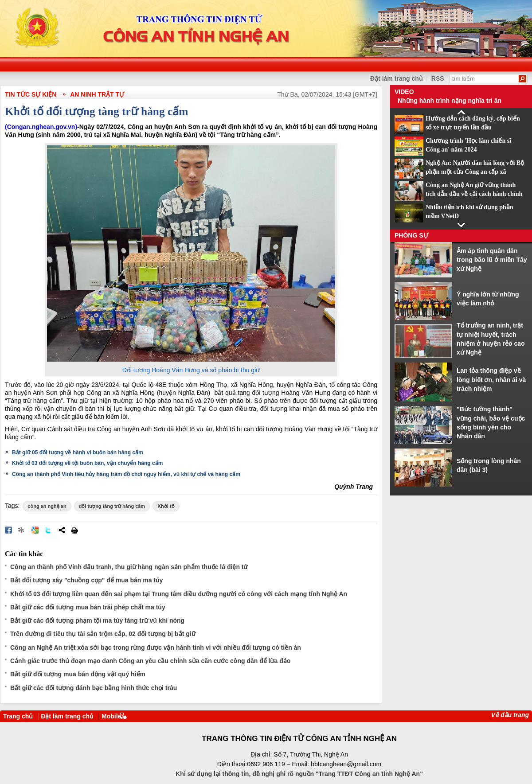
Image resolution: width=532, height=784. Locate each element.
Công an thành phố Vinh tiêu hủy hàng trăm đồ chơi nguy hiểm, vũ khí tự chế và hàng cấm (126, 474)
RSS (438, 78)
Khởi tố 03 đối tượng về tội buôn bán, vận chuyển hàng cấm (87, 463)
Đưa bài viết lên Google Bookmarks (35, 530)
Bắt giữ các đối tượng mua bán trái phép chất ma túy (88, 607)
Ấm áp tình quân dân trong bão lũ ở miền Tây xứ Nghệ (492, 260)
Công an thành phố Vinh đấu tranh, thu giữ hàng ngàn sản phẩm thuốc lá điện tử (129, 567)
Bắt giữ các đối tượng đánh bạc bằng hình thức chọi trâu (94, 688)
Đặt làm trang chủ (67, 716)
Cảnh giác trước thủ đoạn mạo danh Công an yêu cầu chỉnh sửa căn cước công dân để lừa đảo (150, 661)
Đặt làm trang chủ (397, 78)
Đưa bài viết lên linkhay (22, 530)
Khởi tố (166, 506)
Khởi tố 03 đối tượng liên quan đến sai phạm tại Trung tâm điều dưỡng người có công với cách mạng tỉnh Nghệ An (179, 594)
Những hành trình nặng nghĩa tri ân (450, 101)
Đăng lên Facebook (8, 530)
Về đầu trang (510, 715)
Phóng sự (411, 235)
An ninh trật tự (97, 94)
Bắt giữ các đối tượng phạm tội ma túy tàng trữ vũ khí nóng (97, 620)
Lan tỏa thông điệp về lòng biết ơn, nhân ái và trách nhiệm (491, 380)
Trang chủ (18, 716)
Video (404, 92)
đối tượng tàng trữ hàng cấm (112, 506)
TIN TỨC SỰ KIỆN (31, 94)
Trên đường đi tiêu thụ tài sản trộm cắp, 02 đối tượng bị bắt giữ (103, 634)
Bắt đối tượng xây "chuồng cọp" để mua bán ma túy (86, 580)
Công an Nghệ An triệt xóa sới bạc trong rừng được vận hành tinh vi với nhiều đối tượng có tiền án (156, 647)
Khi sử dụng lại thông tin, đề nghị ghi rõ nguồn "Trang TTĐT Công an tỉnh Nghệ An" (299, 774)
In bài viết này (74, 530)
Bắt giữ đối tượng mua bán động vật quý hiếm (78, 674)
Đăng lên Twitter (48, 530)
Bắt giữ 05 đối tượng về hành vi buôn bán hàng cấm (78, 452)
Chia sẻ (62, 530)
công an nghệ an (47, 506)
